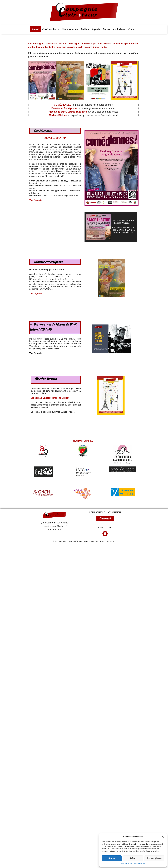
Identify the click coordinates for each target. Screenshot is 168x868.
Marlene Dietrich (58, 115)
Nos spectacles (70, 29)
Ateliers (85, 29)
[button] (163, 837)
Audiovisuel (119, 29)
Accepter (112, 858)
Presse (107, 29)
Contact (132, 29)
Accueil (35, 29)
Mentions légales (127, 864)
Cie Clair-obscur (51, 29)
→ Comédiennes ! (41, 131)
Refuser (133, 858)
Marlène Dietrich (46, 379)
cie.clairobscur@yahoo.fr (55, 526)
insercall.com (110, 541)
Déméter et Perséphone (48, 262)
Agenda (96, 29)
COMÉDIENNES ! (64, 105)
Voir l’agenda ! (36, 200)
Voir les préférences (154, 858)
